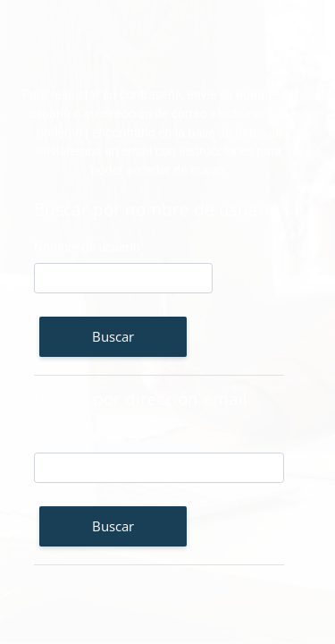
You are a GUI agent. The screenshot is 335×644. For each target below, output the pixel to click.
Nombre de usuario (87, 247)
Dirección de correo (88, 436)
